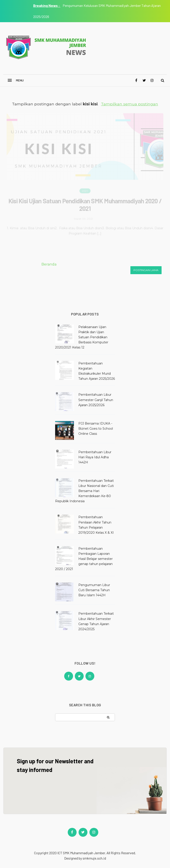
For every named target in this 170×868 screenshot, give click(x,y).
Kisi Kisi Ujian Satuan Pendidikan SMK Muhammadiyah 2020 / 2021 (85, 204)
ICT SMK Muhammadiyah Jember (81, 853)
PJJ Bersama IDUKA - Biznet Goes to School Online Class (96, 429)
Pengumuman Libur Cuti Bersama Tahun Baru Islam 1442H (94, 590)
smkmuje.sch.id (94, 858)
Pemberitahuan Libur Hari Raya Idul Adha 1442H (95, 457)
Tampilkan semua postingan (129, 104)
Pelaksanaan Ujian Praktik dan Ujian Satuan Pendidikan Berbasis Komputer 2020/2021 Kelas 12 (82, 337)
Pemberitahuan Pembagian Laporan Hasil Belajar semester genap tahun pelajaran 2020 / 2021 (84, 559)
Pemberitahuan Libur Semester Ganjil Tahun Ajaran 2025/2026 (96, 400)
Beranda (49, 264)
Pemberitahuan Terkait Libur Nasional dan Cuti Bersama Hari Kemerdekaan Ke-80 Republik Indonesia (84, 491)
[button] (17, 80)
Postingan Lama (146, 270)
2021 (85, 190)
